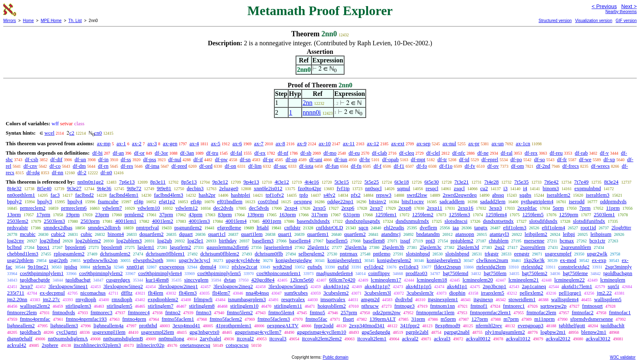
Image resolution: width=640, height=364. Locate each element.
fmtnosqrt (592, 306)
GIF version (626, 21)
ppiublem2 (462, 241)
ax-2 (137, 143)
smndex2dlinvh (104, 227)
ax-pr (474, 143)
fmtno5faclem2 (226, 319)
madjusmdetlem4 (335, 273)
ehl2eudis (394, 227)
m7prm (511, 319)
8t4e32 (14, 188)
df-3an (187, 153)
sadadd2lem (493, 201)
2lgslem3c (430, 247)
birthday (228, 241)
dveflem (428, 227)
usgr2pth (58, 260)
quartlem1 (318, 234)
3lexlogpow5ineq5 (288, 286)
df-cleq (407, 153)
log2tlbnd (50, 241)
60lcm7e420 (342, 280)
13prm (14, 214)
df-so (539, 159)
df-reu (556, 153)
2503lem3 (54, 221)
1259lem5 (533, 214)
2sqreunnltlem (576, 247)
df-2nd (543, 166)
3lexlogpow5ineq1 (68, 286)
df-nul (175, 159)
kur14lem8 (157, 280)
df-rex (531, 153)
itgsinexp (483, 299)
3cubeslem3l (378, 293)
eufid (343, 267)
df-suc (281, 166)
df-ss (126, 159)
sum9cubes (296, 293)
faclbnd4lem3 (168, 195)
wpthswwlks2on (101, 260)
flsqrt (348, 319)
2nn (307, 103)
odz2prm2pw (387, 312)
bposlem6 (76, 247)
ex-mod (568, 260)
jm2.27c (51, 299)
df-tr (442, 159)
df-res (127, 166)
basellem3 (263, 241)
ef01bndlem (230, 201)
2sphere (50, 345)
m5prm (448, 319)
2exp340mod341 (367, 325)
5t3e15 (341, 182)
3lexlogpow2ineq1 (178, 286)
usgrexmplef (558, 254)
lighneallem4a (109, 325)
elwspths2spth (148, 260)
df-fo (422, 166)
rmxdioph (122, 299)
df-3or (161, 153)
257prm (349, 312)
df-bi (97, 153)
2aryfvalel (210, 338)
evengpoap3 (530, 325)
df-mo (330, 153)
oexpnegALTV (283, 325)
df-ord (206, 166)
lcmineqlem (612, 280)
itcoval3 (278, 338)
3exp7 (27, 286)
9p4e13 (251, 182)
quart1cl (217, 234)
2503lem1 (604, 214)
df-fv (470, 166)
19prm (73, 214)
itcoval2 (245, 338)
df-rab (581, 153)
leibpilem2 (536, 234)
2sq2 (500, 247)
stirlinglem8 (202, 306)
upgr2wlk (597, 254)
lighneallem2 (21, 325)
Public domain (336, 357)
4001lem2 (162, 221)
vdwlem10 (149, 208)
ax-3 (152, 143)
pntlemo (382, 254)
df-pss (150, 159)
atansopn (464, 234)
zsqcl (459, 188)
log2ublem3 (129, 241)
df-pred (179, 166)
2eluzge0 (229, 188)
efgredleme (229, 227)
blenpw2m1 (594, 332)
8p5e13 (189, 182)
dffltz (127, 293)
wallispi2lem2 (35, 306)
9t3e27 (74, 188)
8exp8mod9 (448, 325)
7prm (585, 208)
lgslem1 (146, 247)
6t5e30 (432, 182)
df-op (291, 159)
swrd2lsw (417, 195)
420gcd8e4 (263, 280)
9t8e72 (134, 188)
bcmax (567, 241)
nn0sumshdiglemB (123, 338)
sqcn (363, 227)
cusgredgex (118, 280)
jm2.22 (604, 293)
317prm (320, 214)
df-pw (221, 159)
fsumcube (108, 201)
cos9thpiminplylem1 (42, 273)
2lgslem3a (356, 247)
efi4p (196, 201)
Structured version (555, 21)
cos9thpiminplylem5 (219, 273)
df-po (516, 159)
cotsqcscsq (237, 345)
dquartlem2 (152, 234)
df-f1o (446, 166)
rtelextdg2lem (491, 267)
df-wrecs (600, 166)
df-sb (306, 153)
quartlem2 (355, 234)
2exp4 (291, 208)
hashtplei (241, 195)
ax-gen (170, 143)
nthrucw (370, 306)
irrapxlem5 (492, 293)
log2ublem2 (88, 241)
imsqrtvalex (333, 299)
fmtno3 (204, 312)
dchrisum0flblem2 (220, 254)
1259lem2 (423, 214)
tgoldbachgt (78, 280)
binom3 (551, 188)
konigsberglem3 (444, 260)
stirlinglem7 (161, 306)
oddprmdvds (613, 201)
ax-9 (302, 143)
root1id (589, 227)
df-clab (379, 153)
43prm (196, 214)
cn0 (98, 133)
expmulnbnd (588, 188)
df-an (118, 153)
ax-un (498, 143)
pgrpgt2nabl (457, 332)
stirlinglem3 (78, 306)
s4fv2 (330, 195)
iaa (456, 227)
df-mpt (418, 159)
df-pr (268, 159)
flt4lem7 (221, 293)
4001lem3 (199, 221)
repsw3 (384, 195)
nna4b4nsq (257, 293)
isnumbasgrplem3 (247, 299)
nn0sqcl (373, 188)
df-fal (236, 153)
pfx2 (356, 195)
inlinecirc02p (150, 345)
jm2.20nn (17, 299)
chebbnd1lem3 (23, 254)
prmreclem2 (33, 208)
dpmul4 (208, 267)
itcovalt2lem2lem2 (322, 338)
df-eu (354, 153)
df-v (604, 153)
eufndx (315, 267)
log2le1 (195, 241)
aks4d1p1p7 (377, 286)
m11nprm (544, 319)
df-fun (332, 166)
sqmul (404, 188)
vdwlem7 (112, 208)
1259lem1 (386, 214)
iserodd (577, 201)
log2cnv (16, 241)
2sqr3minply (618, 267)
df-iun (341, 159)
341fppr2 (410, 325)
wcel (50, 133)
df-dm (79, 166)
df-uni (316, 159)
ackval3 (442, 338)
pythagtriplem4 (537, 201)
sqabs (526, 195)
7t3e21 (461, 182)
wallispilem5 (608, 299)
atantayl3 (500, 234)
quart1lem (252, 234)
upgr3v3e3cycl (194, 260)
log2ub (164, 241)
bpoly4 (75, 201)
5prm (558, 208)
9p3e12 (220, 182)
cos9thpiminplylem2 (101, 273)
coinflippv (379, 273)
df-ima (152, 166)
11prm (613, 208)
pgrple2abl (417, 332)
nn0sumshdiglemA (68, 338)
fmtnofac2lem (541, 312)
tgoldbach (30, 332)
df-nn (58, 172)
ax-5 (216, 143)
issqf (406, 241)
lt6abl (263, 227)
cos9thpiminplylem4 (160, 273)
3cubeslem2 (336, 293)
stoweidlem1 (522, 299)
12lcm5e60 (302, 280)
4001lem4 (236, 221)
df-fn (356, 166)
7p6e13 (127, 182)
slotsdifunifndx (589, 221)
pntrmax (349, 254)
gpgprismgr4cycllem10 (321, 332)
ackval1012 (518, 338)
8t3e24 (611, 182)
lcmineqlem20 (478, 280)
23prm (102, 214)
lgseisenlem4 (278, 247)
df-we (585, 159)
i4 (525, 188)
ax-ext (398, 143)
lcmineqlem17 (386, 280)
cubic (87, 234)
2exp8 (405, 208)
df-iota (306, 166)
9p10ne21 (38, 267)
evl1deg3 (409, 267)
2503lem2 (18, 221)
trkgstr (492, 254)
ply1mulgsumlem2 (505, 332)
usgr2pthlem (20, 260)
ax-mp (104, 143)
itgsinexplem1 (443, 299)
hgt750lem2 (535, 273)
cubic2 (58, 234)
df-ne (483, 153)
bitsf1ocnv (413, 201)
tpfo (304, 195)
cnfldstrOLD (329, 227)
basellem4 (300, 241)
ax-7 (259, 143)
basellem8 (374, 241)
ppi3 (430, 241)
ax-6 (237, 143)
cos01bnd (268, 201)
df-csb (32, 159)
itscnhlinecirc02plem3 (98, 345)
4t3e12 (282, 182)
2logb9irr (621, 227)
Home (28, 21)
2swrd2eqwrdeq (460, 195)
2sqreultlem (532, 247)
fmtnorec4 (139, 312)
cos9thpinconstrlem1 (278, 273)
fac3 (55, 195)
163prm (287, 214)
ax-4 (194, 143)
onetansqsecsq (195, 345)
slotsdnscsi (456, 221)
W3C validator (623, 357)
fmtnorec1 (514, 306)
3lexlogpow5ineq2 (123, 286)
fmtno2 (173, 312)
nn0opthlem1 (21, 195)
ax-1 (121, 143)
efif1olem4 (553, 227)
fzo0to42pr (310, 188)
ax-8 (280, 143)
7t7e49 (581, 182)
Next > (629, 6)
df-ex (260, 153)
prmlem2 (134, 214)
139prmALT (382, 319)
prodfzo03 (417, 273)
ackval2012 (558, 338)
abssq (498, 195)
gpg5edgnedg (376, 332)
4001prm (272, 221)
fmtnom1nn (443, 306)
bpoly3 (44, 201)
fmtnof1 (479, 306)
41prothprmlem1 (234, 325)
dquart (186, 234)
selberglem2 (311, 254)
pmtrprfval (147, 227)
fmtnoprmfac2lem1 (490, 312)
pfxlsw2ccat (244, 267)
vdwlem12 (187, 208)
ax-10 (325, 143)
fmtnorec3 (101, 312)
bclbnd (14, 247)
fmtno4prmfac (35, 319)
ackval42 (17, 345)
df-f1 (399, 166)
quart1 (285, 234)
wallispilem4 (565, 299)
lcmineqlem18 (432, 280)
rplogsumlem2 (69, 254)
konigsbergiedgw (294, 260)
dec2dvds (223, 208)
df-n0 (106, 172)
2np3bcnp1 (495, 286)
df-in (103, 159)
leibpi (569, 234)
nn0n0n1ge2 (90, 182)
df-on (230, 166)
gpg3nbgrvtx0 (204, 332)
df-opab (390, 159)
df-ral (507, 153)
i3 (505, 188)
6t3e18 (401, 182)
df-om (518, 166)
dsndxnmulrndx (412, 221)
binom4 (116, 234)
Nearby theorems (621, 12)
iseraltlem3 (598, 195)
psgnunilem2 (188, 227)
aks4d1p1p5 (419, 286)
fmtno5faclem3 (274, 319)
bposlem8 (112, 247)
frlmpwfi (203, 299)
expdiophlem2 (163, 299)
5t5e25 (372, 182)
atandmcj (391, 234)
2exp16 (465, 208)
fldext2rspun (447, 267)
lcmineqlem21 (524, 280)
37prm (166, 214)
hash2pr (207, 195)
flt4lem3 (188, 293)
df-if (198, 159)
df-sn (245, 159)
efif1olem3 (514, 227)
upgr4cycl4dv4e (243, 260)
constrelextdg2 (574, 267)
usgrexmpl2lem (157, 332)
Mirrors (10, 21)
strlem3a (102, 267)
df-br (365, 159)
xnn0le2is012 (268, 188)
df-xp (609, 159)
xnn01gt (135, 267)
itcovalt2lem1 (372, 338)
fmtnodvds (64, 312)
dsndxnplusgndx (363, 221)
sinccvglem (196, 280)
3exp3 (496, 208)
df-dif (56, 159)
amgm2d (370, 299)
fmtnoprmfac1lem (435, 312)
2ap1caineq (534, 286)
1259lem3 (460, 214)
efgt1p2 (167, 201)
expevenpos (172, 267)
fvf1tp (343, 188)
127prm (480, 319)
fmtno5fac (316, 319)
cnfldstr (292, 227)
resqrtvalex (293, 299)
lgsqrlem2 (180, 247)
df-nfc (459, 153)
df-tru (212, 153)
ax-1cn (523, 143)
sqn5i (613, 286)
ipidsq (71, 267)
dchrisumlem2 (115, 254)
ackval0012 (478, 338)
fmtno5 (318, 312)
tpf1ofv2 (275, 195)
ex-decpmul (52, 293)
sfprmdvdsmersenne (592, 319)
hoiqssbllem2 (332, 306)
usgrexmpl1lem (109, 332)
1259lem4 (496, 214)
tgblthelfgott (572, 325)
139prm (256, 214)
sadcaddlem (452, 201)
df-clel (433, 153)
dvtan (230, 280)
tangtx (481, 227)
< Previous (604, 6)
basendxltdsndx (313, 221)
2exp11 (435, 208)
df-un (80, 159)
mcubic (28, 234)
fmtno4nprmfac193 (86, 319)
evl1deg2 (374, 267)
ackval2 (410, 338)
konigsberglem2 (394, 260)
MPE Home (51, 21)
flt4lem (156, 293)
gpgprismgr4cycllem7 (258, 332)
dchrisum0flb (269, 254)
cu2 (484, 188)
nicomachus (93, 293)
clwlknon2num (492, 260)
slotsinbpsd (418, 254)
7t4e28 (491, 182)
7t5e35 (521, 182)
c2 (72, 133)
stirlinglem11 (288, 306)
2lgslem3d (468, 247)
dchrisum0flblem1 (165, 254)
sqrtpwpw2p (553, 306)
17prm (43, 214)
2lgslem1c (318, 247)
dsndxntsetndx (498, 221)
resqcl (432, 188)
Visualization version (594, 21)
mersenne (534, 241)
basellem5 (337, 241)
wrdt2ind (282, 267)
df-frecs (571, 166)
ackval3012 (598, 338)
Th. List (75, 21)
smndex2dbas (58, 227)
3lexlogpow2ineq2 (233, 286)
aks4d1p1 (457, 286)
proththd (148, 325)
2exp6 (348, 208)
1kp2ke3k (534, 260)
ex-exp (599, 260)
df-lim (255, 166)
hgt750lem (495, 273)
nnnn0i (311, 112)
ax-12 (373, 143)
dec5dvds (259, 208)
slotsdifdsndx (543, 221)
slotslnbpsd (457, 254)
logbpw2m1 (553, 332)
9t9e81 (164, 188)
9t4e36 (104, 188)
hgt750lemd (456, 273)
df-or (139, 153)
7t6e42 (551, 182)
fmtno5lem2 (240, 312)
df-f (378, 166)
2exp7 (376, 208)
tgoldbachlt (612, 325)
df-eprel (490, 159)
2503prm (90, 221)
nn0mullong (171, 338)
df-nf (283, 153)
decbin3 (195, 188)
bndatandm (428, 234)
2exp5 (320, 208)
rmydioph (86, 299)
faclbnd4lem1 (124, 195)
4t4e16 (312, 182)
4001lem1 (126, 221)
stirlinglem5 (119, 306)
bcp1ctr (597, 241)
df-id (464, 159)
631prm (351, 214)
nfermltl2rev (489, 325)
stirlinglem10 (244, 306)
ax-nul (449, 143)
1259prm (569, 214)
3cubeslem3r (420, 293)
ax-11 (349, 143)
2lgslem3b (393, 247)
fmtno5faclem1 (178, 319)
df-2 (82, 172)
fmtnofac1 (620, 312)
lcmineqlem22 (569, 280)
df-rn (103, 166)
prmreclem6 (74, 208)
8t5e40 (44, 188)
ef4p (139, 201)
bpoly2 (14, 201)
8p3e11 (158, 182)
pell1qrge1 (570, 293)
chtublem (498, 241)
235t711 (16, 293)
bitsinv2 (378, 201)
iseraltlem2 (558, 195)
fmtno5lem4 (281, 312)
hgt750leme (575, 273)
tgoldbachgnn (618, 273)
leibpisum (601, 234)
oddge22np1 (340, 201)
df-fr (562, 159)
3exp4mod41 (187, 325)
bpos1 (43, 247)
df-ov (493, 166)
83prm (225, 214)
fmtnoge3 (404, 306)
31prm (418, 319)
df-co (55, 166)
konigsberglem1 (344, 260)
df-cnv (30, 166)
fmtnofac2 (583, 312)
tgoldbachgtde (35, 280)
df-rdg (33, 172)
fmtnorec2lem (22, 312)
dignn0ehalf (20, 338)
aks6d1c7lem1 (577, 286)
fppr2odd (324, 325)
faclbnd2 (84, 195)
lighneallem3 (64, 325)
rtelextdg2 (532, 267)
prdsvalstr (17, 227)
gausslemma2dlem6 (228, 247)
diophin (457, 293)
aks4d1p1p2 (336, 286)
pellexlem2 (531, 293)
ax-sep (423, 143)
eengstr (522, 254)
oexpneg (303, 201)
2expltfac (527, 208)
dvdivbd (404, 299)
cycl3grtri (67, 332)
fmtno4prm (134, 319)
